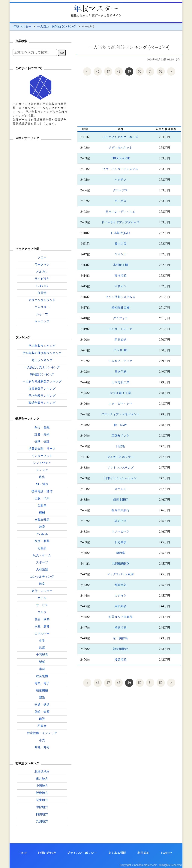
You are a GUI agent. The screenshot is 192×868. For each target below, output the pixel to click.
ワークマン (42, 264)
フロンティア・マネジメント (120, 414)
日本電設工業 (120, 382)
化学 (42, 641)
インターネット (42, 456)
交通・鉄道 (42, 705)
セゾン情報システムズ (120, 297)
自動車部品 (42, 520)
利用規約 (143, 853)
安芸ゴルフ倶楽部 (120, 617)
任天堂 (42, 293)
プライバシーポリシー (82, 853)
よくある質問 (117, 853)
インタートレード (120, 329)
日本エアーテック (120, 361)
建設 (42, 719)
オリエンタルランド (42, 300)
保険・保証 (42, 441)
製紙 (42, 662)
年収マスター (96, 8)
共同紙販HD (120, 563)
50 (140, 71)
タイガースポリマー (120, 457)
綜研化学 (120, 521)
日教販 (120, 446)
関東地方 (42, 800)
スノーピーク (120, 531)
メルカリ (42, 272)
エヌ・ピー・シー (120, 404)
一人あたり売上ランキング (42, 367)
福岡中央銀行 (120, 510)
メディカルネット (120, 148)
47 (108, 71)
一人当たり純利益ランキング (57, 26)
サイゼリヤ (42, 279)
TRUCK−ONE (120, 158)
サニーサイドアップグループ (120, 222)
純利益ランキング (42, 374)
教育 (42, 527)
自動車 (42, 505)
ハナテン (120, 180)
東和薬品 (120, 606)
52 (161, 71)
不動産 (42, 726)
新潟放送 (120, 340)
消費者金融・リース (42, 449)
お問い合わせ (47, 853)
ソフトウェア (42, 463)
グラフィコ (120, 318)
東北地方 (42, 779)
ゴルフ (42, 612)
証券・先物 (42, 434)
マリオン (120, 286)
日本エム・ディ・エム (120, 212)
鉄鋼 (42, 648)
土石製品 (42, 655)
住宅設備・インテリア (42, 733)
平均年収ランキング (42, 346)
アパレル (42, 534)
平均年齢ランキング (42, 396)
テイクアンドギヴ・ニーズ (120, 137)
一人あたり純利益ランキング (42, 381)
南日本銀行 (120, 499)
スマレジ (120, 489)
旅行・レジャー (42, 591)
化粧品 (42, 548)
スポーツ (42, 562)
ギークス (120, 201)
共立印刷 (120, 372)
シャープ (42, 314)
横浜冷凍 (120, 627)
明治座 (120, 553)
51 (150, 71)
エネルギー (42, 633)
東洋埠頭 (120, 276)
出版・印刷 (42, 498)
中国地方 (42, 786)
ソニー (42, 257)
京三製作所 (120, 638)
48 (119, 71)
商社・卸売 (42, 747)
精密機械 (42, 690)
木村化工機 (120, 265)
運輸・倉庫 (42, 712)
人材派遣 (42, 569)
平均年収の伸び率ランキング (42, 353)
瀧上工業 (120, 244)
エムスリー (42, 307)
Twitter (166, 853)
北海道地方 (42, 772)
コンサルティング (42, 577)
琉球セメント (120, 435)
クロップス (120, 190)
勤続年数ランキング (42, 403)
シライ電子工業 (120, 393)
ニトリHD (120, 350)
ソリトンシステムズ (120, 467)
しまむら (42, 286)
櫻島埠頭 (120, 659)
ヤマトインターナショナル (120, 169)
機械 (42, 513)
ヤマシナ (120, 254)
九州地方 (42, 821)
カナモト (120, 595)
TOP (23, 853)
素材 (42, 669)
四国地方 (42, 814)
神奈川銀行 (120, 649)
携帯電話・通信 (42, 491)
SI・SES (42, 484)
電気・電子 (42, 683)
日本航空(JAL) (120, 233)
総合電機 (42, 676)
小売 (42, 740)
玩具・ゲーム (42, 555)
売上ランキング (42, 360)
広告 (42, 477)
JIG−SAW (120, 425)
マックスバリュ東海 (120, 574)
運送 (42, 697)
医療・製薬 (42, 541)
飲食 (42, 584)
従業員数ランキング (42, 389)
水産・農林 (42, 626)
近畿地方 (42, 793)
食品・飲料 (42, 619)
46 (98, 71)
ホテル (42, 598)
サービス (42, 605)
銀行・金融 (42, 427)
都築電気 (120, 585)
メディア (42, 470)
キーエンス (42, 321)
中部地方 (42, 807)
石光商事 (120, 542)
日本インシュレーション (120, 478)
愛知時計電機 (120, 308)
